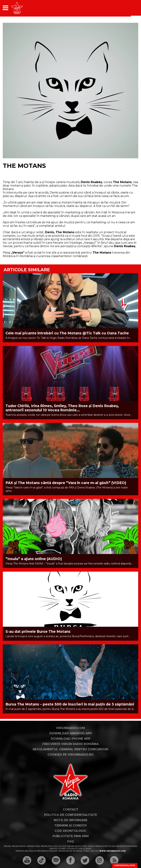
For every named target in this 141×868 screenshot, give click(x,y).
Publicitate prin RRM (71, 836)
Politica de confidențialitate (70, 815)
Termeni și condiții (70, 825)
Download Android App (71, 733)
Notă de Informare (71, 820)
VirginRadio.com (70, 728)
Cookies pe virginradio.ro (71, 755)
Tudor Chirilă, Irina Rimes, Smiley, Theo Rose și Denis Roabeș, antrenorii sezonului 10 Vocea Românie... (62, 408)
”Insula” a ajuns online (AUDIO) (34, 559)
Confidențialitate (125, 865)
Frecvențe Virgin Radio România (70, 744)
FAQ (70, 841)
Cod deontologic (71, 831)
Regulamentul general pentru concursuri (70, 749)
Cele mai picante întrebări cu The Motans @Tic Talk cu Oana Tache (67, 333)
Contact (71, 810)
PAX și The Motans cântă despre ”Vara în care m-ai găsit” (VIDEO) (66, 483)
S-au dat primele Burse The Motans (38, 632)
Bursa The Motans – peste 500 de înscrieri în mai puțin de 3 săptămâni (70, 704)
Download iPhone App (71, 739)
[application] (129, 8)
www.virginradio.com (112, 851)
